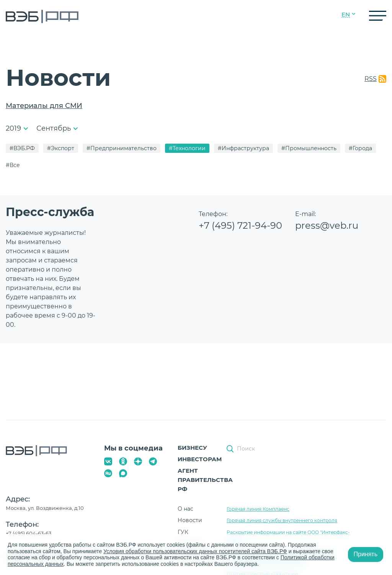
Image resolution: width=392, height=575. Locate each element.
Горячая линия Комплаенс (258, 509)
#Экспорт (61, 148)
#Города (360, 148)
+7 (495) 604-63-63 (29, 533)
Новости (190, 520)
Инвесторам (200, 459)
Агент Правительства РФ (205, 480)
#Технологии (187, 148)
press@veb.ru (327, 225)
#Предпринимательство (122, 148)
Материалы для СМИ (44, 106)
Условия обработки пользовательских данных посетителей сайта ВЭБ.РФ (195, 551)
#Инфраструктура (243, 148)
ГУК (183, 532)
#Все (13, 165)
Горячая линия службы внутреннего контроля (282, 520)
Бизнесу (192, 448)
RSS (371, 79)
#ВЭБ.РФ (22, 148)
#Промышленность (309, 148)
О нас (185, 509)
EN (346, 15)
